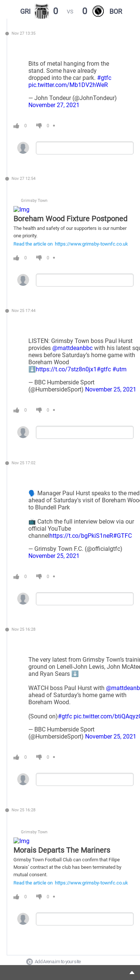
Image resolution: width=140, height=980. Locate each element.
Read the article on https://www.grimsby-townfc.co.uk (71, 244)
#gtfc (104, 78)
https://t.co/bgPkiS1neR (81, 536)
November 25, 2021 (111, 389)
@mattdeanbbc (72, 348)
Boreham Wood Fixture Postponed (70, 219)
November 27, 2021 (54, 105)
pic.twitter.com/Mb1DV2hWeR (68, 85)
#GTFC (122, 536)
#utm (119, 369)
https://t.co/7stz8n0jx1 (66, 369)
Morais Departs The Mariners (62, 850)
